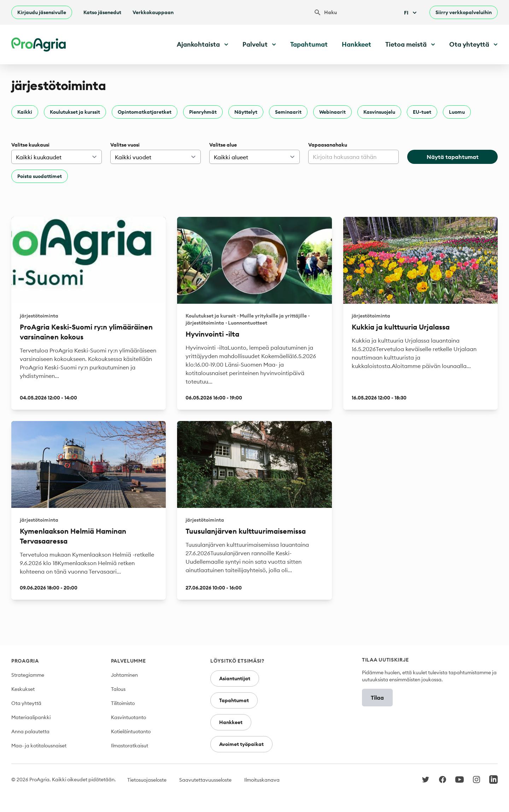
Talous (118, 689)
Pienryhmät (203, 112)
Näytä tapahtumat (453, 157)
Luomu (457, 112)
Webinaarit (332, 112)
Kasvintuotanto (128, 717)
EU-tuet (422, 112)
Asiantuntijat (235, 678)
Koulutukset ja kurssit (75, 112)
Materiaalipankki (31, 717)
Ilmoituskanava (262, 780)
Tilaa (377, 698)
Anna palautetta (30, 731)
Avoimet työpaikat (241, 744)
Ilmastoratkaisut (130, 746)
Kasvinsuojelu (379, 112)
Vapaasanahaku (328, 145)
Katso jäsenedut (102, 12)
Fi (411, 13)
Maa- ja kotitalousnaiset (39, 746)
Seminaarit (288, 112)
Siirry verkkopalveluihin (464, 12)
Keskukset (23, 689)
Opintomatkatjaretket (145, 112)
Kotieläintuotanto (131, 731)
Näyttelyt (246, 112)
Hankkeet (356, 44)
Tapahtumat (309, 44)
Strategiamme (28, 675)
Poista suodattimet (40, 176)
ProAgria (25, 661)
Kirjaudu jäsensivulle (42, 12)
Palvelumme (128, 661)
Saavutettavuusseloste (205, 780)
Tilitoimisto (123, 703)
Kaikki (25, 112)
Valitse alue (223, 145)
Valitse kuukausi (30, 145)
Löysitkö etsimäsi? (237, 661)
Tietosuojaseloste (147, 780)
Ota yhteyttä (26, 703)
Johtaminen (124, 675)
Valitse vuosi (125, 145)
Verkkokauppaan (153, 12)
